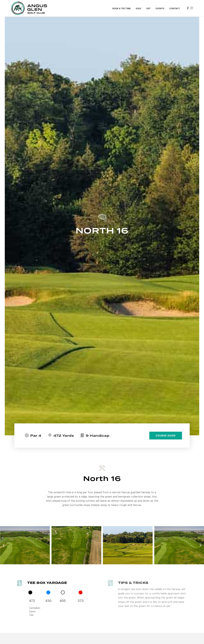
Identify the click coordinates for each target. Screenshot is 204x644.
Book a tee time (122, 8)
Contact (175, 8)
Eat (149, 8)
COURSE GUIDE (166, 436)
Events (160, 8)
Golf (139, 8)
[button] (4, 545)
